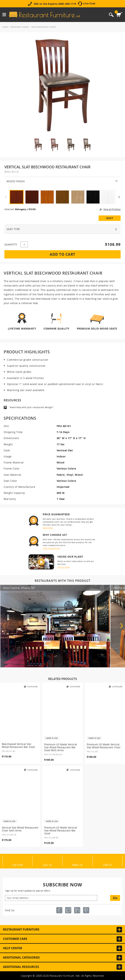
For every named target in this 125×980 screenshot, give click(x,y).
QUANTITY (11, 244)
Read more (48, 528)
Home (5, 27)
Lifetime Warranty (22, 328)
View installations (51, 548)
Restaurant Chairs (20, 27)
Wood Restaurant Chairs (43, 27)
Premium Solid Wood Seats (97, 328)
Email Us (77, 865)
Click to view (64, 567)
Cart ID (107, 865)
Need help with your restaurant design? (31, 407)
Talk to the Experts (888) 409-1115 (55, 4)
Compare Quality (56, 328)
